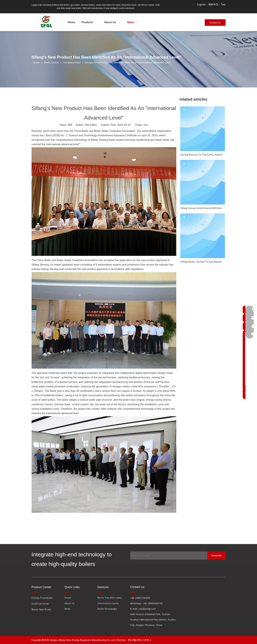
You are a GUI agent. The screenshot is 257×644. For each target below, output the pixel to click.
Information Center (108, 603)
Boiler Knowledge (107, 609)
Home (68, 598)
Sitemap (121, 640)
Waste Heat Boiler (41, 609)
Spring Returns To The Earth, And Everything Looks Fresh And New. (203, 154)
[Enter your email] (168, 556)
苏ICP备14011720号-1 (139, 640)
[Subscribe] (216, 556)
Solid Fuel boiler (40, 604)
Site (146, 125)
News (67, 609)
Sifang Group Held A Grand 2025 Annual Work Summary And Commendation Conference (203, 208)
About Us (69, 603)
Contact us (215, 23)
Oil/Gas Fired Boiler (42, 598)
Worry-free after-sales (110, 598)
